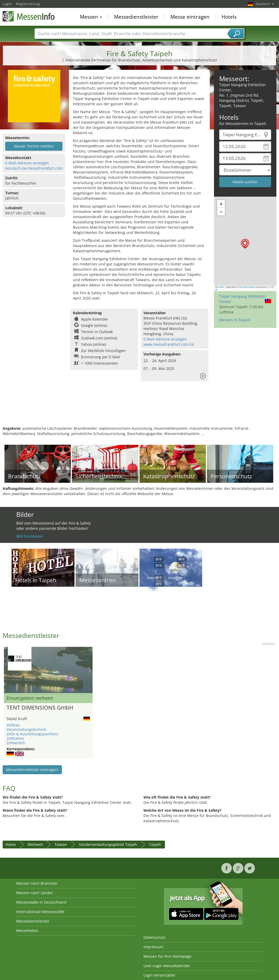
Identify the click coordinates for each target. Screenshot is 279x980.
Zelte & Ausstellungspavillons (32, 734)
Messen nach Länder (35, 893)
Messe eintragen (190, 17)
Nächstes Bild (90, 670)
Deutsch (265, 4)
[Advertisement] (139, 409)
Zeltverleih (16, 743)
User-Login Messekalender (167, 966)
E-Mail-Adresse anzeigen (27, 163)
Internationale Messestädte (40, 912)
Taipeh (155, 844)
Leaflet (220, 287)
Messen (91, 17)
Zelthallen (15, 738)
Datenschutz (154, 937)
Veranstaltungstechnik (26, 729)
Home (11, 844)
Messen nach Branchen (37, 883)
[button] (245, 244)
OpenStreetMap (246, 287)
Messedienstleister (136, 17)
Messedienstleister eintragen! (32, 770)
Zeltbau (13, 725)
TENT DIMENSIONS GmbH (40, 708)
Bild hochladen (30, 536)
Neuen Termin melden (34, 146)
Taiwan (61, 844)
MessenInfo (29, 16)
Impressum (153, 947)
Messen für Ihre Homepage (167, 956)
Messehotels (27, 931)
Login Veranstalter (159, 975)
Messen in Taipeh (235, 320)
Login (7, 4)
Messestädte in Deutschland (41, 902)
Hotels (229, 17)
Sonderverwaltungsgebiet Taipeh (108, 844)
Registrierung (28, 4)
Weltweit (35, 844)
